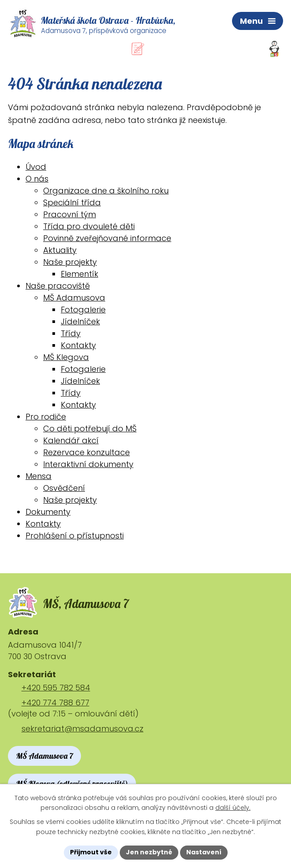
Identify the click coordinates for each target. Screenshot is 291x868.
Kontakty (78, 345)
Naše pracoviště (58, 286)
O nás (37, 179)
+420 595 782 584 (56, 688)
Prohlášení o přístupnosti (75, 536)
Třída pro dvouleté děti (89, 226)
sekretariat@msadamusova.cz (83, 729)
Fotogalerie (83, 310)
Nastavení (204, 852)
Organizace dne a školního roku (106, 191)
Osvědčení (64, 488)
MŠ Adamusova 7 (44, 756)
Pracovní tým (70, 214)
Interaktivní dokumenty (88, 464)
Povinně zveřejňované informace (107, 238)
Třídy (71, 333)
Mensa (39, 476)
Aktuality (60, 250)
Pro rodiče (46, 417)
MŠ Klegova (66, 357)
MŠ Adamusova (74, 298)
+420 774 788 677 (55, 703)
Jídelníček (80, 321)
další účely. (233, 808)
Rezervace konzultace (87, 452)
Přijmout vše (91, 852)
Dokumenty (48, 512)
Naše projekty (70, 262)
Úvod (36, 167)
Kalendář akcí (71, 440)
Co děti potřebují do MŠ (90, 428)
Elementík (79, 274)
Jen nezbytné (149, 852)
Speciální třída (72, 202)
